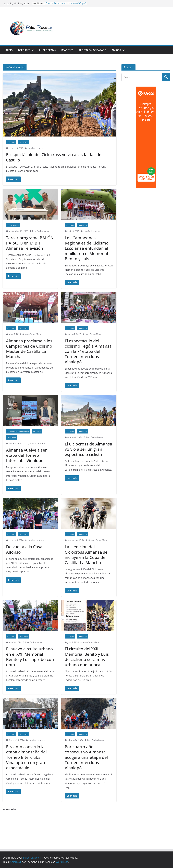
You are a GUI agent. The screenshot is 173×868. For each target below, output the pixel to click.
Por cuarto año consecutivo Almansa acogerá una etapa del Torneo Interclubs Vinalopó (86, 757)
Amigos (116, 50)
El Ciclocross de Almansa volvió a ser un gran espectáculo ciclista (88, 449)
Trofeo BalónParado (92, 50)
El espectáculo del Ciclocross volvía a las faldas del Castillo (54, 157)
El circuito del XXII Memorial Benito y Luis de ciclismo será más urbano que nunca (87, 657)
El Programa (48, 50)
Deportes (24, 50)
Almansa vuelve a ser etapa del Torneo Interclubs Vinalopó (26, 455)
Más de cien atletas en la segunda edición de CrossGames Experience (65, 5)
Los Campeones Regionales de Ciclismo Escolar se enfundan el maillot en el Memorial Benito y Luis (87, 248)
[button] (32, 50)
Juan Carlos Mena (36, 148)
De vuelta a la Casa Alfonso (24, 549)
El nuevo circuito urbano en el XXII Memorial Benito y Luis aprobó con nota (30, 657)
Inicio (9, 50)
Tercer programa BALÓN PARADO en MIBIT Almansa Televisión (30, 243)
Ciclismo (11, 142)
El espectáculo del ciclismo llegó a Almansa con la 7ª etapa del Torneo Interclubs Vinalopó (88, 351)
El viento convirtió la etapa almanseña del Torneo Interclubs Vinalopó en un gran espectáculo (26, 757)
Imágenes (67, 50)
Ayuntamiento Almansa (18, 431)
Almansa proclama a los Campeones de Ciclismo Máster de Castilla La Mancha (29, 349)
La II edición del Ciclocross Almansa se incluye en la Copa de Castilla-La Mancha (86, 555)
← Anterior (10, 809)
